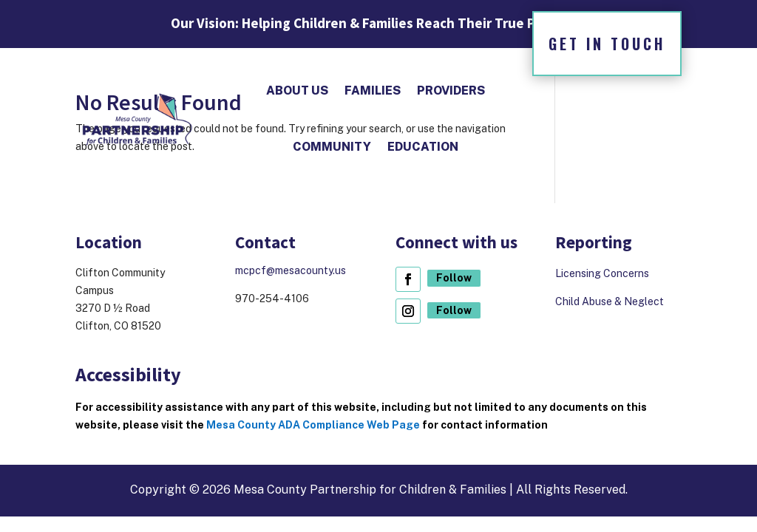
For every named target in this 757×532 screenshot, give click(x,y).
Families (373, 91)
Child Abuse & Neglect (610, 301)
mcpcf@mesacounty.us (291, 270)
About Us (297, 91)
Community (332, 147)
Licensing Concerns (603, 273)
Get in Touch (607, 44)
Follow (454, 278)
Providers (451, 91)
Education (423, 147)
